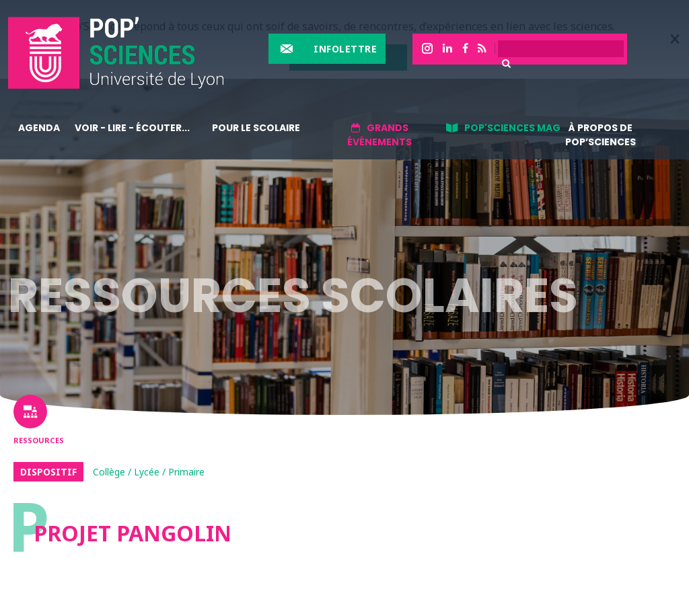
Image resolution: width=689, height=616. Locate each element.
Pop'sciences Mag (512, 128)
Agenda (39, 128)
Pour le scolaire (256, 128)
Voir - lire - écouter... (132, 128)
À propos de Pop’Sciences (601, 135)
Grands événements (379, 135)
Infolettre (345, 49)
